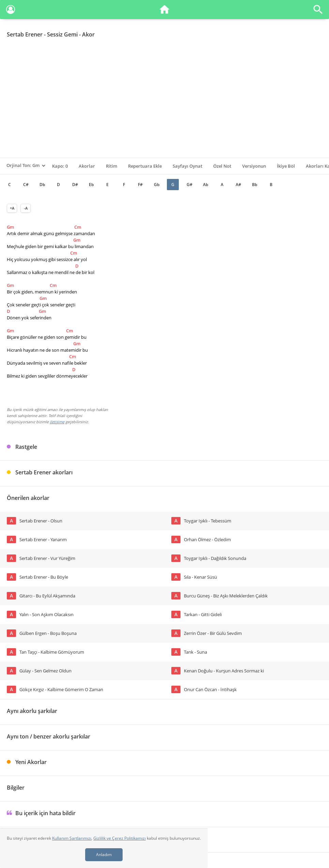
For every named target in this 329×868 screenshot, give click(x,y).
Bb (255, 185)
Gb (157, 185)
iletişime (57, 422)
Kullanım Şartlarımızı (72, 838)
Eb (91, 185)
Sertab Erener (25, 34)
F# (140, 185)
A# (238, 185)
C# (26, 185)
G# (190, 185)
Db (42, 185)
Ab (206, 185)
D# (75, 185)
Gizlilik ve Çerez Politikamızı (120, 838)
